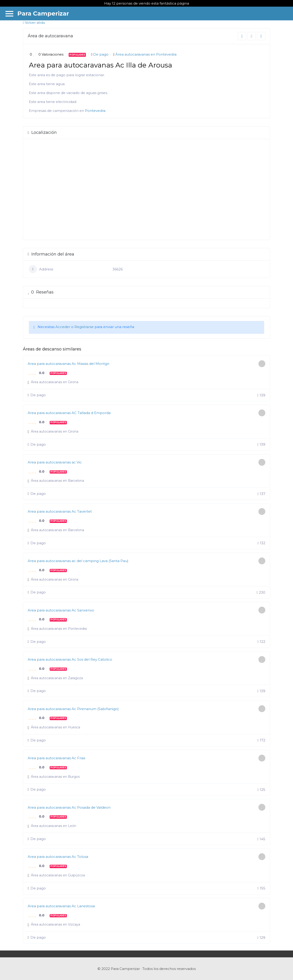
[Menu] (9, 13)
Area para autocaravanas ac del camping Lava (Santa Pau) (78, 561)
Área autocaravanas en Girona (55, 382)
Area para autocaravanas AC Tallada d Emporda (69, 413)
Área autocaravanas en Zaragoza (57, 678)
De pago (101, 54)
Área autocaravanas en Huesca (56, 727)
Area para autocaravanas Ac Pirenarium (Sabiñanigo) (73, 709)
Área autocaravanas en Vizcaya (56, 924)
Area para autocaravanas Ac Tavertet (60, 511)
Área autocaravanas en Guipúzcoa (58, 875)
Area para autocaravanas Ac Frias (56, 758)
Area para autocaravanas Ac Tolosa (58, 857)
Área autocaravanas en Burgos (55, 777)
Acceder (63, 327)
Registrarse (84, 327)
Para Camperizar (43, 13)
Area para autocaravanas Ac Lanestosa (61, 906)
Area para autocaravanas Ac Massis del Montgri (68, 364)
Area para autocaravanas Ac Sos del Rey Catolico (70, 659)
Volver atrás (34, 23)
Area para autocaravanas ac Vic (55, 462)
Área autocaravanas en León (54, 826)
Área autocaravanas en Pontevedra (146, 54)
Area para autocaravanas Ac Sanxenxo (61, 610)
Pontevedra (95, 111)
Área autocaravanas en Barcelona (57, 481)
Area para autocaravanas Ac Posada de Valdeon (69, 807)
